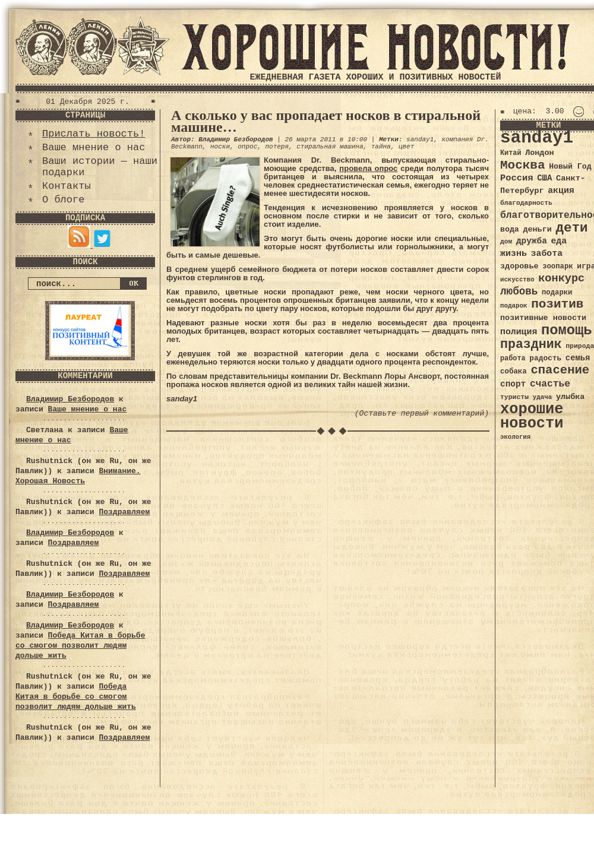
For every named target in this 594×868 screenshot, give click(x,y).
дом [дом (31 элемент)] (506, 242)
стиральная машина (330, 147)
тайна (381, 147)
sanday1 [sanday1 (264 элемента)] (537, 138)
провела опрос (368, 168)
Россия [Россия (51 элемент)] (517, 178)
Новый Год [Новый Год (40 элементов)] (570, 167)
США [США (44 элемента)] (544, 178)
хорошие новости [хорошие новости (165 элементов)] (532, 416)
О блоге (63, 200)
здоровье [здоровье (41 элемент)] (519, 266)
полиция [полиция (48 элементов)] (519, 332)
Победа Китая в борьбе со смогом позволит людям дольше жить (80, 646)
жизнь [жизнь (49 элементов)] (514, 254)
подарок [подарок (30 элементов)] (514, 306)
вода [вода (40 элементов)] (510, 229)
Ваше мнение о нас (94, 148)
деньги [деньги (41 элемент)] (537, 229)
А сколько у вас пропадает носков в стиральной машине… (326, 121)
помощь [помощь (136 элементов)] (567, 330)
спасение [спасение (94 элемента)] (560, 370)
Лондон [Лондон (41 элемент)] (539, 153)
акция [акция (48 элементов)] (561, 191)
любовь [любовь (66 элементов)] (519, 292)
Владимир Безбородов (70, 399)
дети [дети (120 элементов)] (571, 228)
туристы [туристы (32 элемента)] (514, 397)
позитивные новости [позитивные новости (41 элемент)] (543, 318)
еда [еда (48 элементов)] (559, 241)
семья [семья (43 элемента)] (578, 358)
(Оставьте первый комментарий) (422, 414)
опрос (247, 147)
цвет (406, 147)
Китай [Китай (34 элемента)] (511, 153)
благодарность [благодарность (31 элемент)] (526, 203)
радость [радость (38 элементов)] (545, 358)
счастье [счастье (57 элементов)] (550, 384)
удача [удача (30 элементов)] (543, 397)
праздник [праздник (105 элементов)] (531, 344)
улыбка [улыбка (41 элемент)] (570, 397)
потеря (277, 147)
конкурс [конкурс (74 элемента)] (561, 279)
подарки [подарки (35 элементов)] (557, 293)
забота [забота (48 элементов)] (547, 254)
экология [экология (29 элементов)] (515, 437)
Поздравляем (124, 512)
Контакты (67, 186)
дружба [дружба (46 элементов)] (532, 241)
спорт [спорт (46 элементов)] (513, 384)
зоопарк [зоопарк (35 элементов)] (557, 267)
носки (220, 147)
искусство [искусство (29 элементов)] (517, 280)
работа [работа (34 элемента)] (513, 359)
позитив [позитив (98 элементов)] (557, 304)
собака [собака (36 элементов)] (514, 372)
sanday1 (420, 140)
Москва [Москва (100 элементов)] (523, 165)
